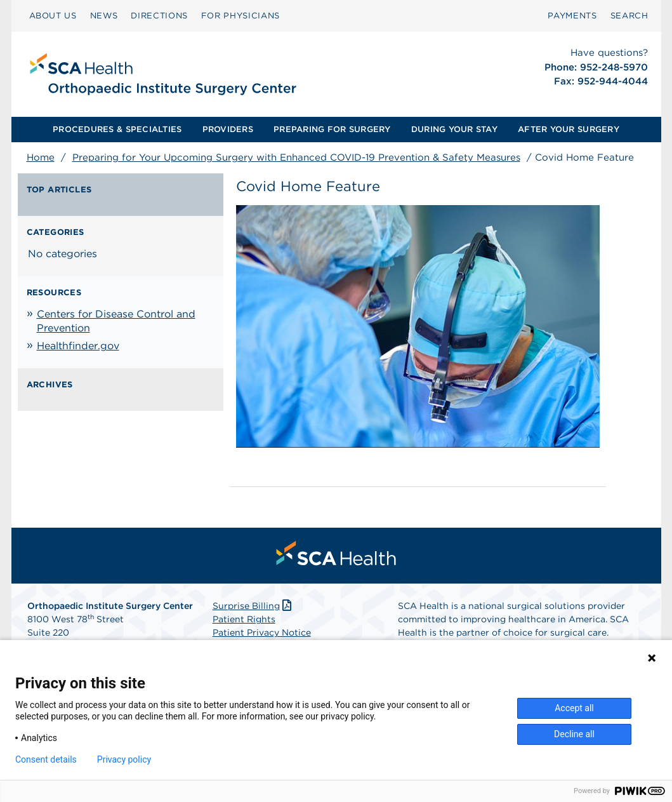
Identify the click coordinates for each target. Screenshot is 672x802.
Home (41, 157)
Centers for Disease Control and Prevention (116, 321)
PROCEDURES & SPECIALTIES (117, 129)
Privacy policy (124, 759)
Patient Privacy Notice (262, 632)
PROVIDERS (228, 129)
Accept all (574, 708)
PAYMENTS (572, 16)
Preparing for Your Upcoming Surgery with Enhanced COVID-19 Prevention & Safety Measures (296, 157)
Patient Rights (244, 619)
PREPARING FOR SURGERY (332, 129)
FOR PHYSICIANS (240, 16)
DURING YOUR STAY (454, 129)
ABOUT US (53, 16)
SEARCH (629, 16)
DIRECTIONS (159, 16)
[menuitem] (53, 16)
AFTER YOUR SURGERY (569, 129)
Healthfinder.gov (78, 346)
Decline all (574, 734)
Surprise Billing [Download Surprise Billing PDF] (254, 606)
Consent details (46, 759)
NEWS (104, 16)
